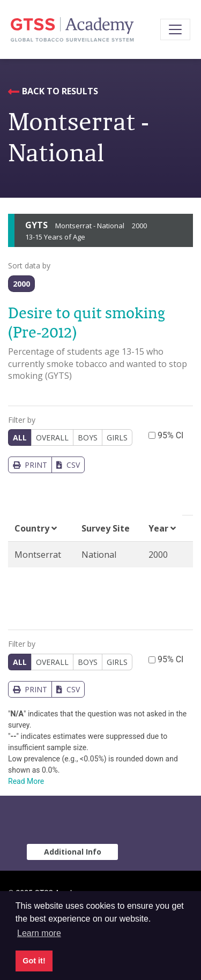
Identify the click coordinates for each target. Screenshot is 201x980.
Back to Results (60, 91)
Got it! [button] (34, 961)
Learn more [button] (39, 933)
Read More (26, 781)
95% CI (170, 435)
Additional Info (73, 852)
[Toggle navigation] (175, 29)
